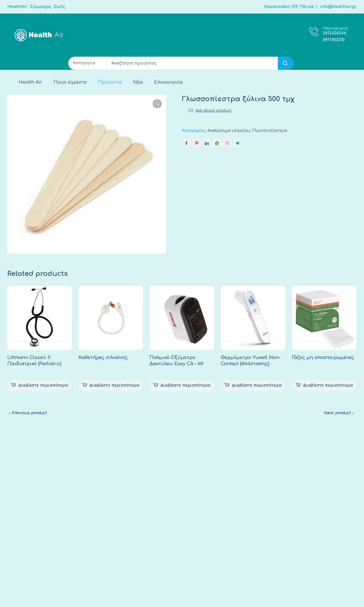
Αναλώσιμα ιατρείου (229, 131)
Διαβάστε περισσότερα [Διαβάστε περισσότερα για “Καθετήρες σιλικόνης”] (115, 385)
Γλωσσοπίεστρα (270, 131)
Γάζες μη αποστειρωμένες (323, 358)
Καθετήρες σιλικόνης (103, 358)
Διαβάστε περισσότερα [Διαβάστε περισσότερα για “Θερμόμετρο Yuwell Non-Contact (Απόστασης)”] (257, 385)
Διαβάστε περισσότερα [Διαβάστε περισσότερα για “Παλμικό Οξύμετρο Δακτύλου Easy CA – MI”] (186, 385)
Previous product (29, 413)
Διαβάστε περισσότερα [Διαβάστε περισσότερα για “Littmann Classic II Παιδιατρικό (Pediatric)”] (43, 385)
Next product (338, 413)
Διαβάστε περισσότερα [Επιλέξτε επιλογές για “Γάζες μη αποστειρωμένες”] (328, 385)
